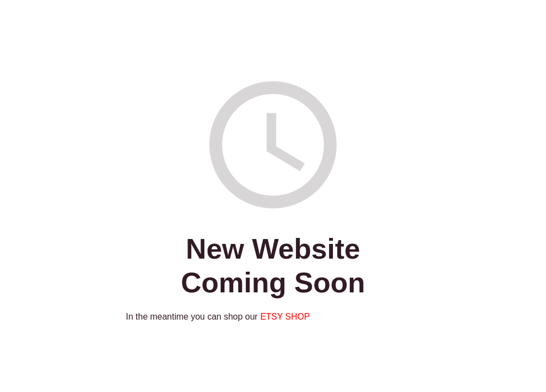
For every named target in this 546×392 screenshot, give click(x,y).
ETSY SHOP (285, 317)
